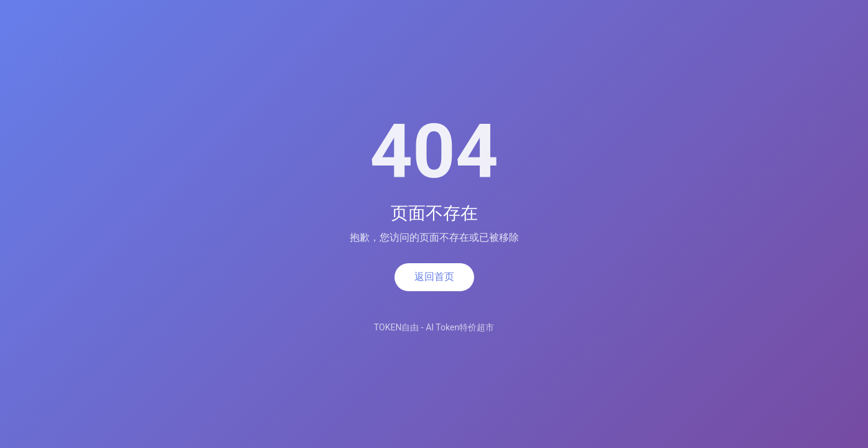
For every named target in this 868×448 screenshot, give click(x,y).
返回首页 (434, 277)
